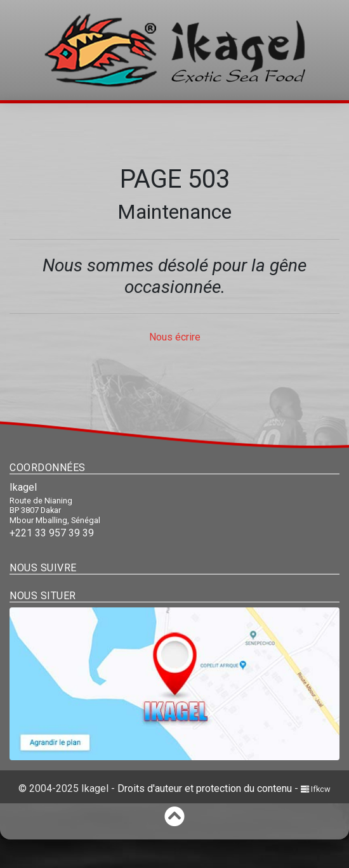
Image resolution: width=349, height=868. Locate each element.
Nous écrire (175, 337)
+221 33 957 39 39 (52, 533)
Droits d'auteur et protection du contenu (205, 788)
